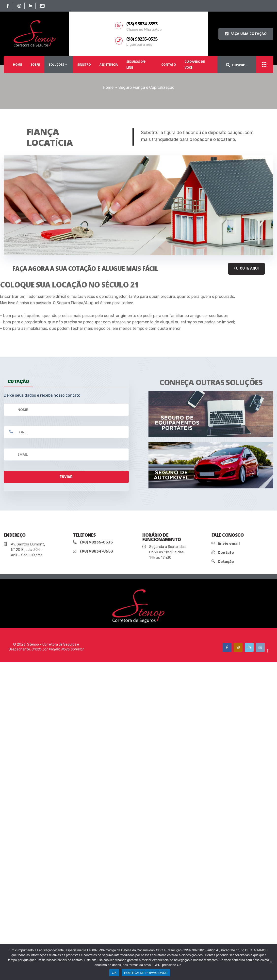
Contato (169, 65)
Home (108, 87)
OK (114, 973)
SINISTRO (84, 65)
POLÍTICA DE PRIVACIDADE (146, 973)
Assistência (108, 65)
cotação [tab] (18, 381)
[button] (246, 34)
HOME (17, 65)
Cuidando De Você (195, 65)
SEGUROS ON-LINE (136, 65)
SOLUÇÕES (59, 65)
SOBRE (35, 65)
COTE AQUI (246, 268)
